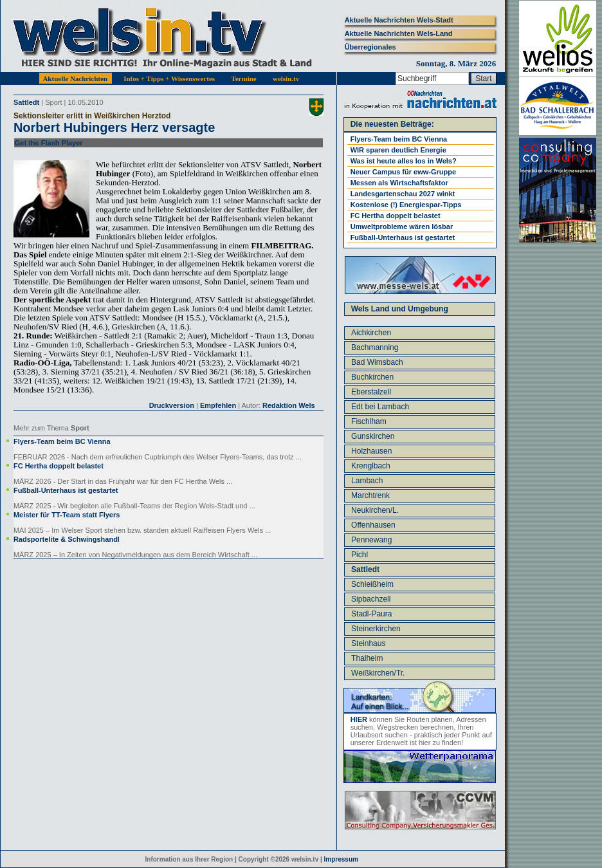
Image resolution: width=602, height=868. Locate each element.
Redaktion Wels (289, 405)
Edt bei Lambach (380, 407)
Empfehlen (218, 405)
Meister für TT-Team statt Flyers (67, 515)
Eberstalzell (371, 392)
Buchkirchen (372, 377)
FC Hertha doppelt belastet (59, 466)
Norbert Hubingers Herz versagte (114, 127)
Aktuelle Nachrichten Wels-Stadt (399, 20)
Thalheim (367, 658)
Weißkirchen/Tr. (378, 673)
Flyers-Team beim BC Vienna (62, 441)
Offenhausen (373, 525)
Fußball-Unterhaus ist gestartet (66, 490)
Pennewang (371, 540)
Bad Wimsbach (377, 362)
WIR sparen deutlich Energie (398, 150)
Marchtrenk (370, 495)
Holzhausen (371, 451)
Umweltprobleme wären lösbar (402, 226)
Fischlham (369, 421)
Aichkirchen (371, 333)
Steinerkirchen (376, 629)
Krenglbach (371, 466)
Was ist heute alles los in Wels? (404, 161)
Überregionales (370, 47)
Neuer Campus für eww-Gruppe (403, 172)
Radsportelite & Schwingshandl (67, 539)
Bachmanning (375, 347)
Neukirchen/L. (375, 510)
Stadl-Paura (371, 614)
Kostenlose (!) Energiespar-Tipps (406, 205)
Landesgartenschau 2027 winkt (403, 194)
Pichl (360, 555)
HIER (359, 719)
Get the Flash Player (49, 143)
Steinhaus (368, 643)
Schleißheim (372, 584)
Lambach (367, 481)
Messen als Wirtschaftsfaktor (399, 183)
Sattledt (26, 102)
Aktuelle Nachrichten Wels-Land (399, 33)
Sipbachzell (371, 599)
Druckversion (172, 405)
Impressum (341, 859)
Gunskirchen (373, 436)
